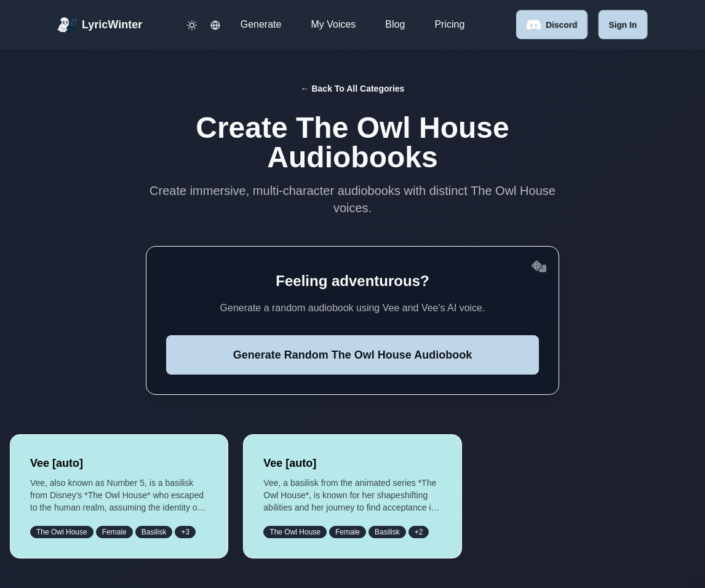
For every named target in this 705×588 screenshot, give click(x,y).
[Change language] (215, 25)
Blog (395, 24)
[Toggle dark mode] (192, 25)
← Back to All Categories (353, 89)
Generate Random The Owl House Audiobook (352, 355)
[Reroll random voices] (539, 266)
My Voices (333, 24)
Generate (261, 24)
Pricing (449, 24)
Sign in (623, 25)
